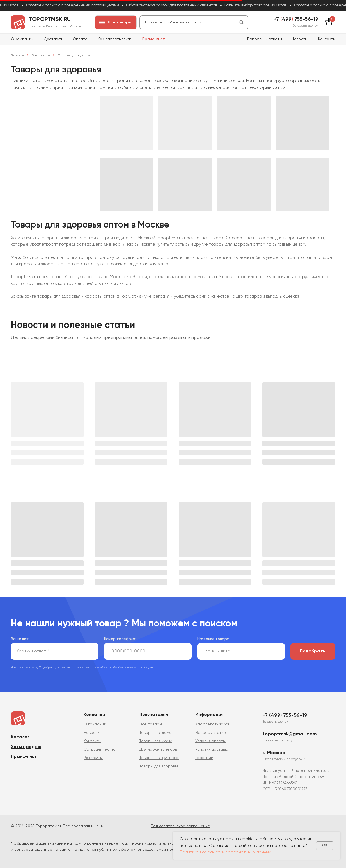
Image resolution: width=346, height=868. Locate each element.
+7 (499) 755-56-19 (285, 715)
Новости (299, 39)
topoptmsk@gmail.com (290, 734)
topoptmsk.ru (50, 20)
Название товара (213, 639)
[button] (305, 26)
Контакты (327, 39)
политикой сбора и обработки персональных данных (121, 668)
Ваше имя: (20, 639)
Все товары (41, 56)
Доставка (53, 39)
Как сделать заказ (115, 39)
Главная (17, 56)
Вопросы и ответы (265, 39)
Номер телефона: (120, 639)
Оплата (80, 39)
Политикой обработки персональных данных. (226, 852)
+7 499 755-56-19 (296, 19)
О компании (22, 39)
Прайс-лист (154, 39)
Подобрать (313, 651)
